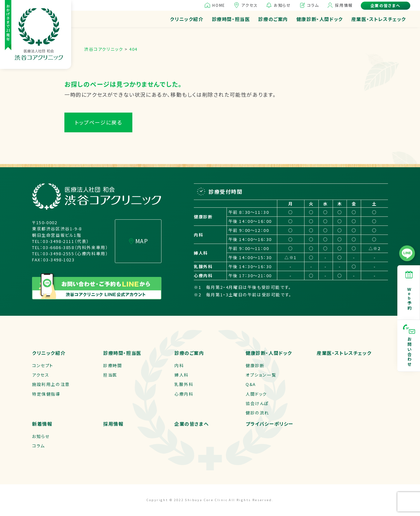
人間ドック (256, 394)
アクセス (249, 5)
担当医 (110, 375)
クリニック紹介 (187, 19)
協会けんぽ (257, 403)
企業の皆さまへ (386, 5)
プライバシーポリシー (270, 424)
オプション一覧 (261, 375)
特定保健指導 (46, 394)
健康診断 (255, 365)
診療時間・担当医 (231, 19)
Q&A (251, 384)
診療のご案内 (273, 19)
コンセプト (43, 365)
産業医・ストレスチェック (379, 19)
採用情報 (344, 5)
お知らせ (282, 5)
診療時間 (113, 365)
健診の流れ (257, 413)
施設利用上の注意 (51, 384)
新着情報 (42, 424)
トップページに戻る (98, 122)
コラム (313, 5)
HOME (219, 5)
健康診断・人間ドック (320, 19)
